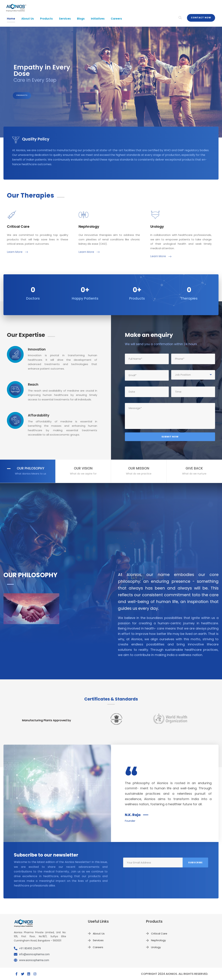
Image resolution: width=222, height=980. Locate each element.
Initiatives (98, 19)
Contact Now (201, 18)
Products (46, 19)
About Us (28, 19)
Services (65, 19)
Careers (116, 19)
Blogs (81, 19)
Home (11, 19)
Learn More (18, 252)
